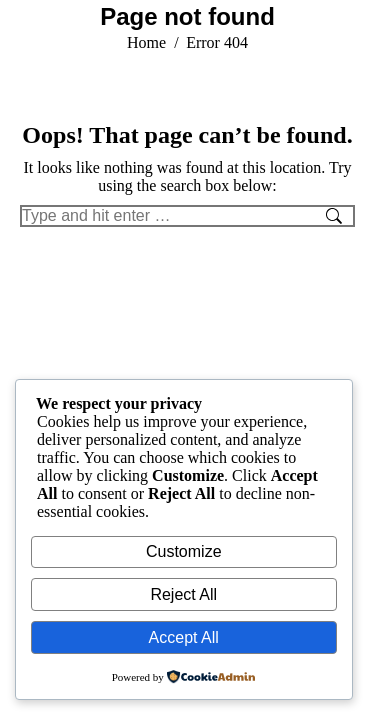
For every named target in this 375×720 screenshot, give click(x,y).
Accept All (184, 637)
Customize (184, 551)
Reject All (183, 594)
